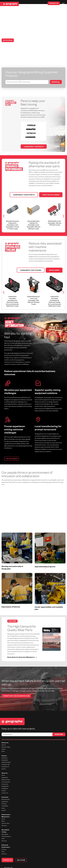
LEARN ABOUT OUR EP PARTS (24, 186)
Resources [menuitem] (5, 736)
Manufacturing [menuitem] (6, 792)
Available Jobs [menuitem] (6, 757)
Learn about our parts (34, 138)
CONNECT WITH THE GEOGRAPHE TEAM (16, 689)
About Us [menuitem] (5, 766)
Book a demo (54, 262)
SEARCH (55, 82)
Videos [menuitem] (3, 742)
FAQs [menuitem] (3, 845)
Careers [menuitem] (4, 749)
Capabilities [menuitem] (5, 799)
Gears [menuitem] (3, 812)
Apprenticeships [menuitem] (6, 755)
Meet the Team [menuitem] (6, 773)
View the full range (51, 186)
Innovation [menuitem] (5, 790)
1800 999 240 (8, 861)
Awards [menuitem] (4, 803)
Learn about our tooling (31, 262)
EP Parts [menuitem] (4, 842)
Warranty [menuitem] (4, 847)
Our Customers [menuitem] (6, 775)
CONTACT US (54, 4)
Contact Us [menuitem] (5, 786)
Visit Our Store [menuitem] (6, 816)
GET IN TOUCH (8, 41)
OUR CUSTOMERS (12, 450)
